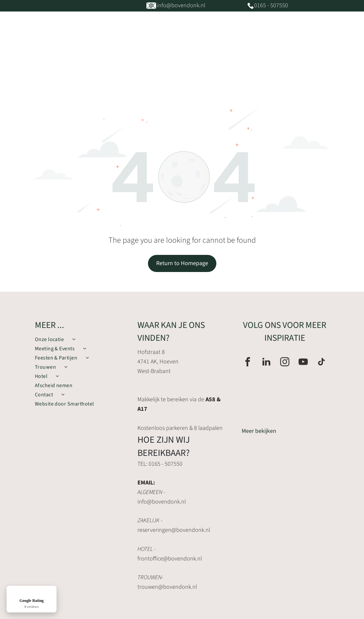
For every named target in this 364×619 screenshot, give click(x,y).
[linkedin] (266, 363)
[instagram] (285, 363)
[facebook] (248, 363)
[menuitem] (98, 59)
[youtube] (303, 363)
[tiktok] (322, 363)
